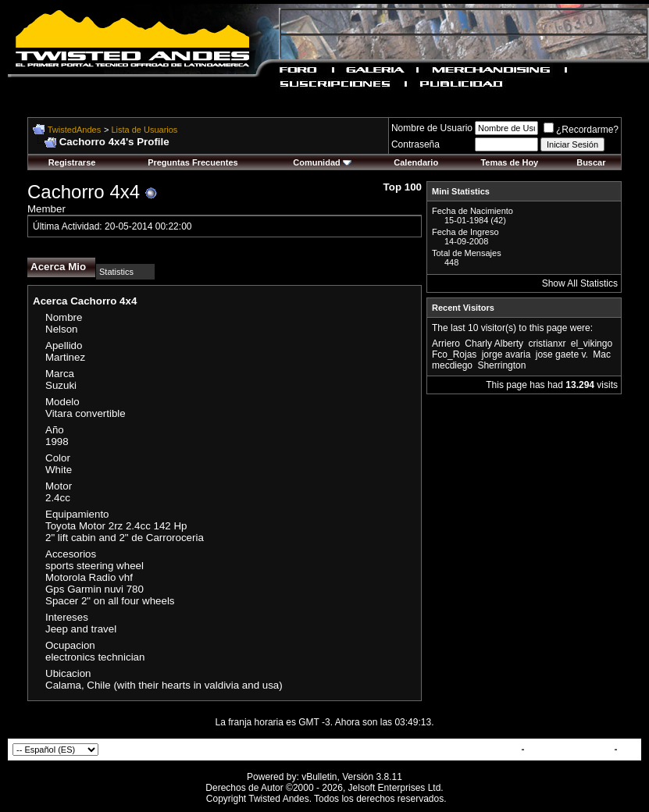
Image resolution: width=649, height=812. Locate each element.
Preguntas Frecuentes (193, 162)
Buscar (591, 162)
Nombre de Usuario (432, 128)
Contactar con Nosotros (465, 750)
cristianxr (547, 344)
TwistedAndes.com (569, 750)
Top (628, 750)
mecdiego (452, 365)
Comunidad (322, 162)
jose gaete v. (562, 354)
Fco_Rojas (454, 354)
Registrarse (72, 162)
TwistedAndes (74, 130)
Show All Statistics (580, 283)
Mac (602, 354)
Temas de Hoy (509, 162)
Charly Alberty (494, 344)
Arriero (446, 344)
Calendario (416, 162)
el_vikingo (592, 344)
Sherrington (501, 365)
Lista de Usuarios (144, 130)
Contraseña (415, 144)
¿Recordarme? (581, 130)
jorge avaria (506, 354)
